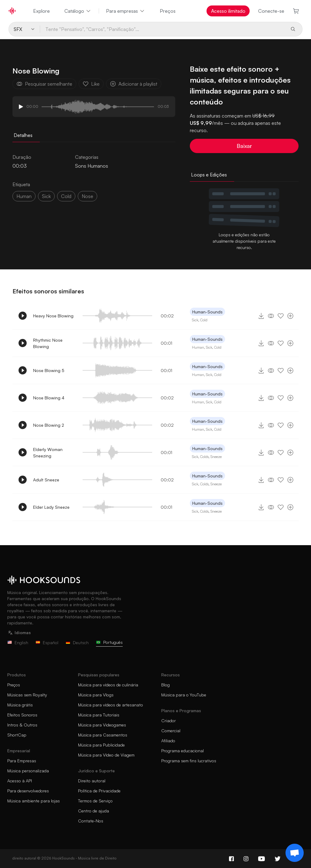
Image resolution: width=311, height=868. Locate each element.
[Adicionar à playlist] (290, 316)
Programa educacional (183, 751)
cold (66, 196)
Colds (204, 457)
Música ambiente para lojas (34, 801)
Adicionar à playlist (134, 84)
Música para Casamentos (103, 735)
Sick (195, 320)
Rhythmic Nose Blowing (48, 343)
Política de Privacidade (99, 791)
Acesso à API (20, 781)
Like (91, 84)
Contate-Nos (91, 821)
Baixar (244, 146)
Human (24, 196)
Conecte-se (271, 11)
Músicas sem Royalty (27, 695)
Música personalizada (28, 771)
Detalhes (23, 135)
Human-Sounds (207, 312)
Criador (169, 721)
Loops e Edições (209, 175)
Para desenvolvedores (28, 791)
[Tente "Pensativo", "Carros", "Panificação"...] (163, 29)
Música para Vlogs (96, 695)
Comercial (171, 731)
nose (87, 196)
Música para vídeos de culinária (108, 685)
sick (46, 196)
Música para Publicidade (101, 745)
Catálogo (78, 11)
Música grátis (20, 705)
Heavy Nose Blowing (53, 316)
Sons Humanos (92, 166)
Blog (166, 685)
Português (109, 642)
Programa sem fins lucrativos (189, 761)
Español (47, 642)
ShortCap (17, 735)
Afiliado (168, 741)
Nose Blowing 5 (49, 370)
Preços (168, 11)
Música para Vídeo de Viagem (106, 755)
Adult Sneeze (46, 480)
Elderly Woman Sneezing (48, 453)
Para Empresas (22, 761)
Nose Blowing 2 (49, 425)
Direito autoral (92, 781)
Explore (41, 11)
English (18, 642)
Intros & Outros (22, 725)
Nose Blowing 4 (49, 398)
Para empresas (126, 11)
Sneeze (216, 457)
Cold (204, 320)
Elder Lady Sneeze (51, 507)
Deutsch (77, 642)
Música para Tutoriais (99, 715)
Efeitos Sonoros (22, 715)
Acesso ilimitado (228, 11)
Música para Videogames (102, 725)
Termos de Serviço (95, 801)
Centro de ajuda (94, 811)
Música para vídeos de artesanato (111, 705)
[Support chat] (295, 853)
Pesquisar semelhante (44, 84)
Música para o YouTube (184, 695)
